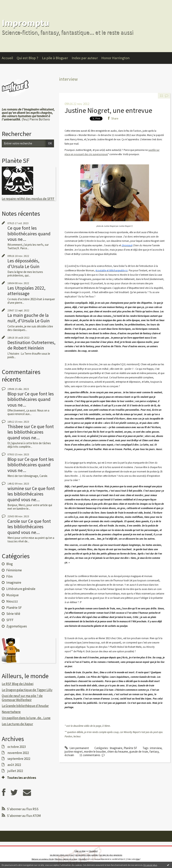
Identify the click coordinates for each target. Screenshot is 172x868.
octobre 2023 (17, 747)
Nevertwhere (11, 712)
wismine (16, 488)
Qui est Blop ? (27, 58)
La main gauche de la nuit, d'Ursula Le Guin (29, 318)
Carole (14, 521)
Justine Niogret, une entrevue (108, 110)
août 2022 (14, 765)
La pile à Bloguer (55, 58)
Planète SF (14, 608)
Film (9, 576)
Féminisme (14, 570)
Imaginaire (14, 583)
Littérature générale (21, 589)
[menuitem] (9, 58)
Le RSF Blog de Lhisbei (18, 684)
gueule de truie (139, 752)
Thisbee (15, 426)
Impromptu (26, 23)
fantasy (154, 752)
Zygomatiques (17, 626)
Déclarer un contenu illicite (43, 859)
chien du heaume (118, 752)
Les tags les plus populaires (111, 855)
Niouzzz (12, 601)
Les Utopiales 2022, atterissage (26, 291)
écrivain (69, 755)
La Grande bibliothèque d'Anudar (25, 706)
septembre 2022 (19, 759)
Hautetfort (93, 851)
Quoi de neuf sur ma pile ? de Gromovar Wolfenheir (22, 698)
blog (138, 859)
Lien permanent (77, 748)
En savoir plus (150, 865)
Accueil (7, 58)
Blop (12, 394)
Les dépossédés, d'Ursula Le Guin (23, 263)
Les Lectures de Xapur (17, 724)
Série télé (13, 614)
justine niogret (74, 752)
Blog (10, 564)
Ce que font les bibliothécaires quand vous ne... (29, 233)
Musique (12, 595)
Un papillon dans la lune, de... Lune (26, 718)
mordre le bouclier (95, 752)
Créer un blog (80, 851)
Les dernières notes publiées (87, 855)
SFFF (10, 620)
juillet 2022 (15, 771)
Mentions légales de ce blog (66, 859)
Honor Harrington (115, 58)
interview (156, 748)
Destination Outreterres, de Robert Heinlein (31, 345)
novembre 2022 (18, 753)
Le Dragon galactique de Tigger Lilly (27, 690)
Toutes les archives (22, 778)
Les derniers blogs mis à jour (62, 855)
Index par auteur (85, 58)
